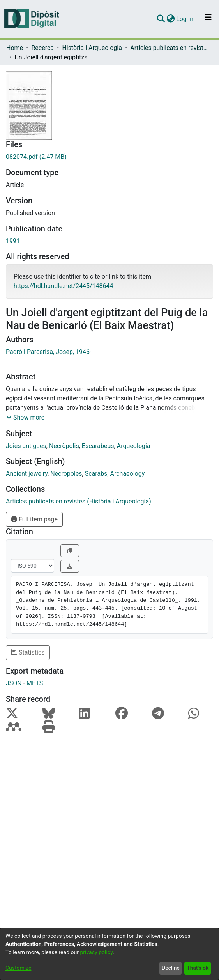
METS (35, 683)
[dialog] (109, 954)
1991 (13, 241)
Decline (171, 968)
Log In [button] (185, 19)
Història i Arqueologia (92, 48)
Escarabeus (98, 446)
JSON (14, 683)
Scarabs (96, 474)
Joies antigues (26, 446)
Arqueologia (134, 446)
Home (15, 48)
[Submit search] (161, 19)
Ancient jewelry (27, 474)
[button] (25, 418)
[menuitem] (170, 19)
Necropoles (66, 474)
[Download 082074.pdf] (109, 157)
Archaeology (128, 474)
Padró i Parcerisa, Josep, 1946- (49, 352)
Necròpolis (64, 446)
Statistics (28, 652)
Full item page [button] (34, 519)
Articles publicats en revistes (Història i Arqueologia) (169, 48)
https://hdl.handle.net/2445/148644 (63, 286)
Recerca (42, 48)
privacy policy (96, 952)
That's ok (198, 968)
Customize (18, 968)
